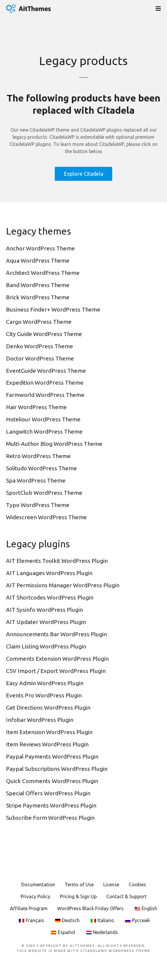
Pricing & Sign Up (78, 896)
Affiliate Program (29, 908)
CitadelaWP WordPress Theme (115, 951)
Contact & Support (126, 896)
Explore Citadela (83, 174)
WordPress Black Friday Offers (90, 908)
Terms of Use (79, 885)
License (111, 885)
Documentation (38, 885)
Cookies (137, 885)
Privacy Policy (35, 896)
